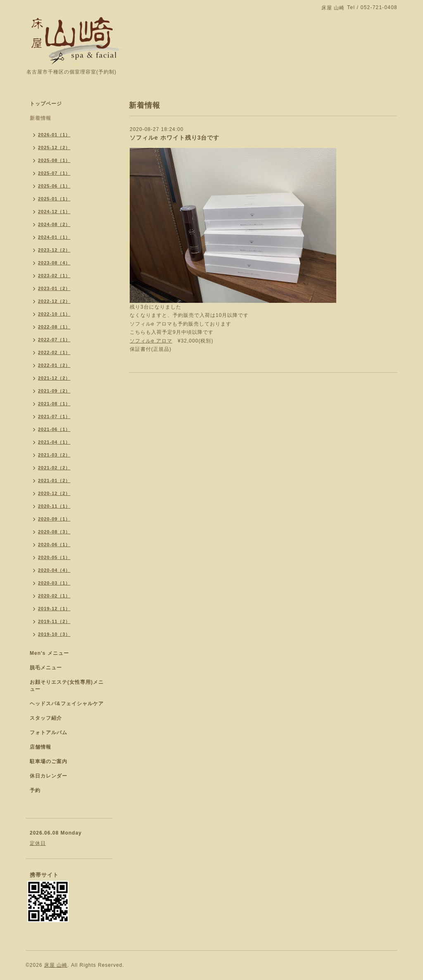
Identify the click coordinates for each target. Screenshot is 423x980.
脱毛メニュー (46, 668)
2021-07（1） (54, 416)
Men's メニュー (49, 653)
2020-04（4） (54, 570)
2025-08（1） (54, 160)
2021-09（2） (54, 391)
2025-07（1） (54, 173)
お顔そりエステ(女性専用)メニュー (67, 686)
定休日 (38, 843)
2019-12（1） (54, 609)
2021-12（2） (54, 378)
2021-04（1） (54, 442)
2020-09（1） (54, 519)
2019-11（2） (54, 621)
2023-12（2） (54, 250)
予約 (35, 790)
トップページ (46, 104)
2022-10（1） (54, 314)
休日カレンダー (49, 776)
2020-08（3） (54, 532)
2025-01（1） (54, 199)
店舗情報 (40, 747)
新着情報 (40, 118)
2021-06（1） (54, 429)
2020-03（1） (54, 583)
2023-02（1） (54, 276)
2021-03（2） (54, 455)
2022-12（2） (54, 301)
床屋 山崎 (56, 965)
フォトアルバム (49, 733)
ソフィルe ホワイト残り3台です (175, 138)
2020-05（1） (54, 557)
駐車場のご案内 (49, 761)
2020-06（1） (54, 545)
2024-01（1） (54, 237)
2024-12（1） (54, 212)
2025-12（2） (54, 147)
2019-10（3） (54, 634)
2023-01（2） (54, 288)
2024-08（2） (54, 224)
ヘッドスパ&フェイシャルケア (67, 704)
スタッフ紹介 (46, 718)
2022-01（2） (54, 365)
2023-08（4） (54, 263)
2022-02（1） (54, 352)
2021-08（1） (54, 404)
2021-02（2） (54, 468)
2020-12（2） (54, 493)
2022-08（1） (54, 327)
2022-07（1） (54, 340)
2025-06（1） (54, 186)
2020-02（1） (54, 596)
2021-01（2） (54, 480)
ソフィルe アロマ (151, 341)
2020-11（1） (54, 506)
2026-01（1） (54, 135)
